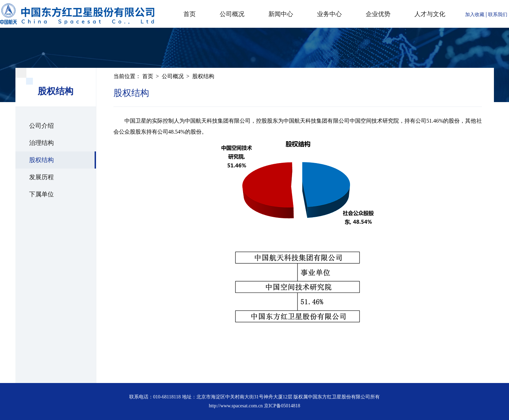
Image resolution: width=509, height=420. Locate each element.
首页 (190, 14)
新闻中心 (281, 14)
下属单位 (41, 194)
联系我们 (498, 15)
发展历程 (41, 177)
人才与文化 (430, 14)
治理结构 (41, 143)
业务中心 (329, 14)
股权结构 (41, 160)
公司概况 (232, 14)
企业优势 (378, 14)
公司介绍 (41, 126)
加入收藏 (475, 15)
